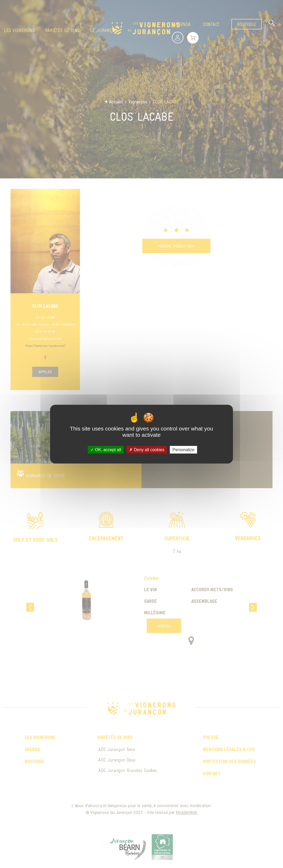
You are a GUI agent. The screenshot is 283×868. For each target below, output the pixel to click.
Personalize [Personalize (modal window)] (183, 449)
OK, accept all (106, 449)
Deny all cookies (147, 449)
